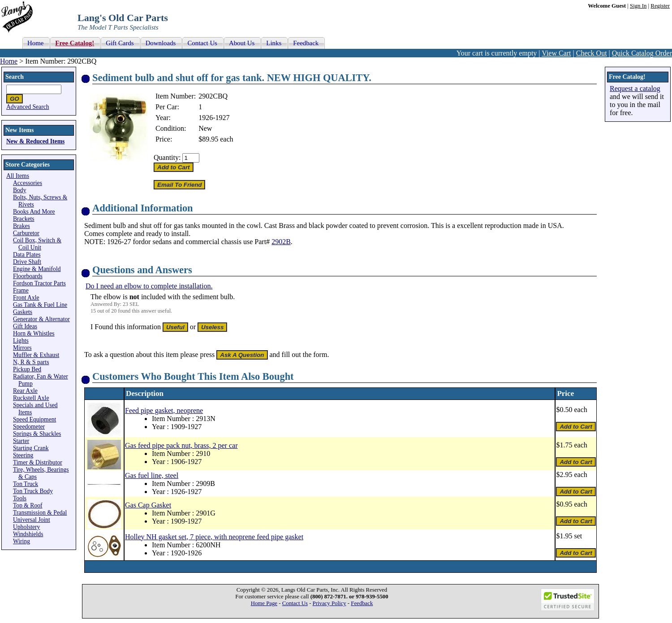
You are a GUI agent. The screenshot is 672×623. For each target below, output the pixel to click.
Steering (23, 455)
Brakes (22, 226)
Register (660, 6)
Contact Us (295, 603)
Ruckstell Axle (31, 398)
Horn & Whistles (34, 333)
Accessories (28, 183)
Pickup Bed (27, 369)
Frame (21, 290)
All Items (18, 176)
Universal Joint (32, 520)
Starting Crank (31, 448)
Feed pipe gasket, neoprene (164, 410)
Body (19, 190)
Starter (21, 441)
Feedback (362, 603)
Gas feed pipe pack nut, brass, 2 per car (181, 445)
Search (15, 77)
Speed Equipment (34, 419)
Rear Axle (25, 391)
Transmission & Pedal (40, 513)
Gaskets (23, 312)
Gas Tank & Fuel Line (40, 305)
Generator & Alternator (41, 319)
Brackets (24, 219)
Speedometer (29, 427)
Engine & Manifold (37, 269)
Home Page (264, 603)
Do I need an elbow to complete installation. (149, 286)
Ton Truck (26, 484)
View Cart (556, 53)
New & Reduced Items (35, 141)
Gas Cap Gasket (148, 505)
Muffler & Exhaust (36, 355)
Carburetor (26, 233)
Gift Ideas (25, 326)
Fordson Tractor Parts (39, 283)
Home (9, 61)
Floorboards (28, 276)
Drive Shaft (27, 262)
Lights (21, 341)
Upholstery (26, 527)
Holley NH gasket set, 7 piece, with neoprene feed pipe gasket (214, 537)
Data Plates (27, 255)
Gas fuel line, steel (152, 475)
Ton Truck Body (33, 491)
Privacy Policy (330, 603)
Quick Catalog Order (642, 53)
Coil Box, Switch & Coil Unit (37, 244)
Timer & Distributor (38, 462)
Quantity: (167, 157)
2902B (281, 242)
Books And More (34, 212)
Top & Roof (28, 505)
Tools (20, 498)
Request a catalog (635, 88)
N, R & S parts (31, 362)
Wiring (22, 541)
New (205, 128)
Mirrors (22, 348)
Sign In (638, 6)
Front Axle (26, 298)
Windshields (28, 534)
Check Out (592, 53)
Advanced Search (28, 107)
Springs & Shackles (37, 434)
